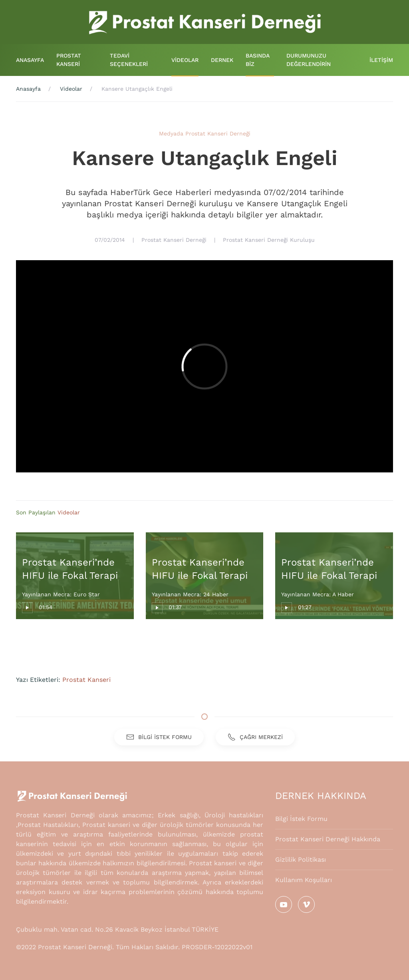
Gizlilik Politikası (301, 859)
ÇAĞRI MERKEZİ (255, 737)
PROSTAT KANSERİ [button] (69, 60)
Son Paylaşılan (37, 512)
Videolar (69, 512)
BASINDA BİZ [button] (258, 60)
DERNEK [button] (222, 60)
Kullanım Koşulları (304, 880)
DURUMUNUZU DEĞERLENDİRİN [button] (309, 60)
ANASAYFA (30, 60)
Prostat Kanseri (86, 680)
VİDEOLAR (185, 60)
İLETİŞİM (381, 60)
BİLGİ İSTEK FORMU (159, 737)
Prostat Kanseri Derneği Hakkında (328, 839)
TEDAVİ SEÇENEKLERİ (129, 60)
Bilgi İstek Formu (301, 819)
